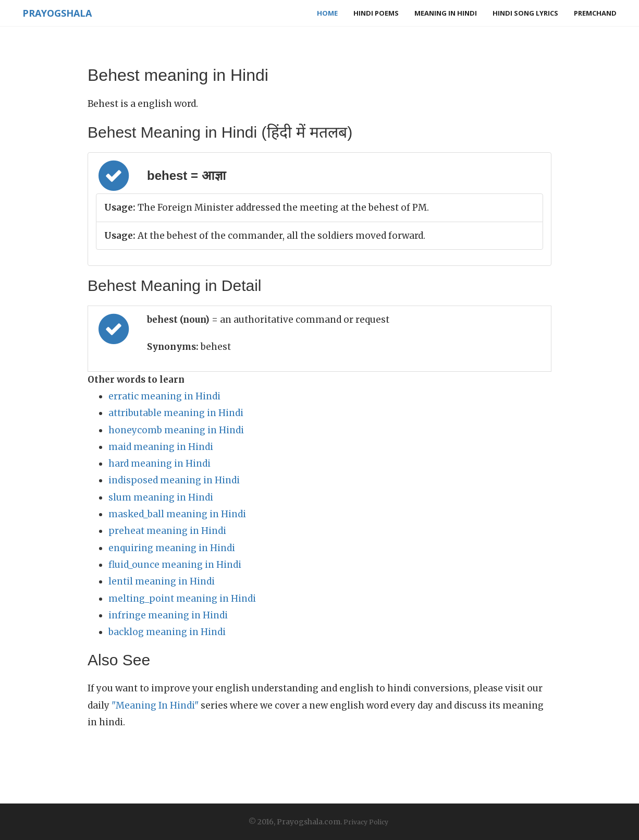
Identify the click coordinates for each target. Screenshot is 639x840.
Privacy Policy (366, 822)
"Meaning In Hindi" (155, 705)
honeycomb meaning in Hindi (176, 430)
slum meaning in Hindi (161, 497)
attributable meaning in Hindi (176, 413)
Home (327, 13)
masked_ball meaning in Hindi (177, 514)
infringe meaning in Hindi (168, 615)
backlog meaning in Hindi (167, 632)
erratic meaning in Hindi (164, 396)
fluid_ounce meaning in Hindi (175, 565)
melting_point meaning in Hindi (182, 599)
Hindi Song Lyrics (525, 13)
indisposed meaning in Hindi (174, 480)
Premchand (595, 13)
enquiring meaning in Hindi (172, 548)
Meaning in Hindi (446, 13)
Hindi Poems (376, 13)
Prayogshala (57, 13)
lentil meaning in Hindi (162, 581)
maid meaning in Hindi (161, 447)
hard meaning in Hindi (159, 464)
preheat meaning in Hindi (167, 531)
